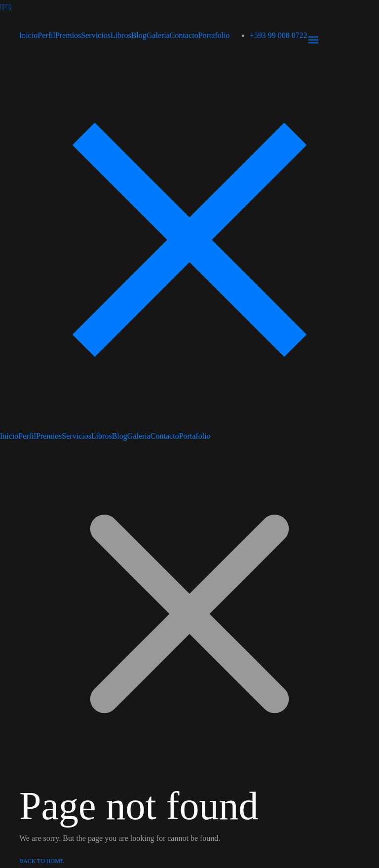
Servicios (96, 35)
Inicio (28, 35)
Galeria (158, 35)
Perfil (46, 35)
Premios (68, 35)
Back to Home (41, 861)
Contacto (184, 35)
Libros (121, 35)
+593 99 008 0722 (279, 35)
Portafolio (214, 35)
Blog (139, 35)
